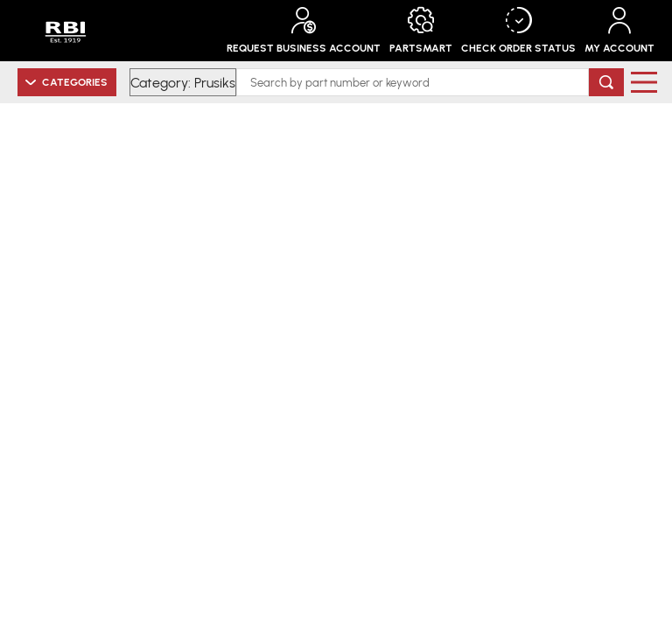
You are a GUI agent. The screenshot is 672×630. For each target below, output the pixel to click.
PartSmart (421, 31)
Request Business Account (304, 31)
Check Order (518, 31)
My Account (619, 31)
